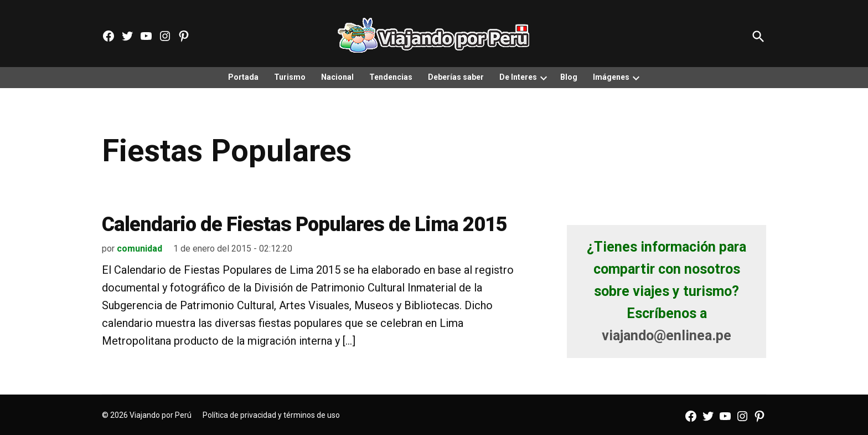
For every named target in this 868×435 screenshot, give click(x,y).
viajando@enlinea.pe (666, 336)
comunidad (139, 249)
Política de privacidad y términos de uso (271, 415)
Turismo (290, 77)
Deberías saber (456, 77)
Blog (569, 77)
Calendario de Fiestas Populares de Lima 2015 (304, 224)
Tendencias (391, 77)
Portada (243, 77)
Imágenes (611, 77)
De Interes (518, 77)
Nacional (337, 77)
